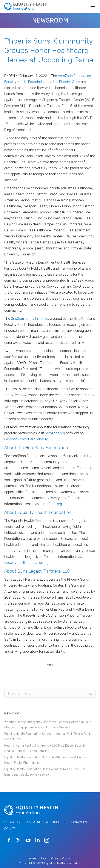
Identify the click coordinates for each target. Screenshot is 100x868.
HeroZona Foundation (74, 76)
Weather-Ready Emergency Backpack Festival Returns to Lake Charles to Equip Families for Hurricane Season (48, 725)
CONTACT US (78, 822)
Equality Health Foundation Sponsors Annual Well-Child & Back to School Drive (49, 737)
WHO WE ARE (13, 822)
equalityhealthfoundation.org (26, 563)
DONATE (10, 829)
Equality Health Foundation (25, 82)
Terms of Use (37, 858)
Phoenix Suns (70, 82)
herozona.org (55, 433)
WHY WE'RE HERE (37, 822)
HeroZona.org (52, 504)
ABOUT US (59, 822)
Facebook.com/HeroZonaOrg (26, 439)
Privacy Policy (60, 858)
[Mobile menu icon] (93, 6)
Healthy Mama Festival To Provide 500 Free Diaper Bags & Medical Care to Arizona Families (45, 748)
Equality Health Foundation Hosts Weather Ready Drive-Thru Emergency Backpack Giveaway (46, 772)
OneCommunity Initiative (30, 319)
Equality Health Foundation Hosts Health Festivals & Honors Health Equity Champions (46, 760)
